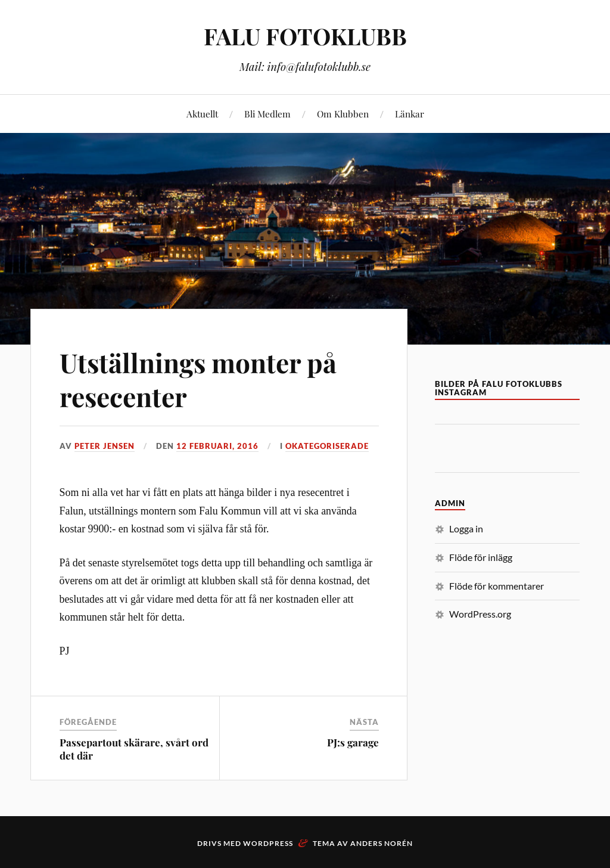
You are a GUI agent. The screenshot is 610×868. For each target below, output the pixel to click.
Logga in (466, 528)
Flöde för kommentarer (497, 586)
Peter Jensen (105, 446)
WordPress (268, 843)
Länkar (410, 114)
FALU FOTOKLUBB (305, 36)
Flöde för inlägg (481, 557)
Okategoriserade (327, 446)
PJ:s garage (353, 742)
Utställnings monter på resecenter (198, 379)
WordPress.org (480, 614)
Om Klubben (343, 114)
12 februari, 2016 (217, 446)
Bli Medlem (267, 114)
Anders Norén (382, 843)
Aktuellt (202, 114)
